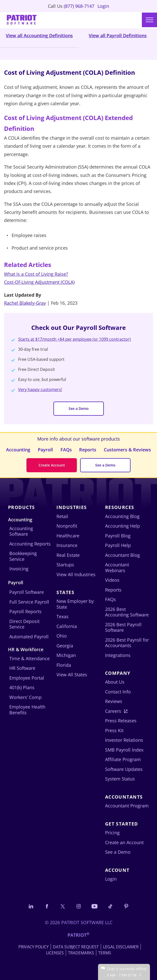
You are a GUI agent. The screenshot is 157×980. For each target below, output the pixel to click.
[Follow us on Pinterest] (126, 906)
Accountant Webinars (117, 567)
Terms (105, 953)
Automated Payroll (29, 637)
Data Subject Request (76, 947)
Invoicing (19, 569)
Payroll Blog (118, 536)
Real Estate (68, 555)
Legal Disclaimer (121, 947)
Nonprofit (67, 526)
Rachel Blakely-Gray (25, 303)
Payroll (45, 450)
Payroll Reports (25, 611)
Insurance (67, 545)
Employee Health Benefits (27, 710)
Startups (65, 565)
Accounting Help (122, 526)
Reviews (114, 701)
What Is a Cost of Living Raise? (36, 274)
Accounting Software (21, 531)
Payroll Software (27, 592)
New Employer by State (75, 604)
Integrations (118, 655)
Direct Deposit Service (24, 624)
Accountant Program (127, 806)
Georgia (65, 646)
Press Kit (114, 730)
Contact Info (118, 692)
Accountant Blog (122, 555)
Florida (64, 665)
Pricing (112, 833)
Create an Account (124, 842)
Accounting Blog (122, 516)
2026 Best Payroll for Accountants (127, 643)
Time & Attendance (29, 658)
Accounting (18, 450)
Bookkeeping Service (23, 556)
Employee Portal (27, 678)
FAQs (66, 450)
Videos (112, 580)
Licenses (55, 953)
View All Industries (76, 574)
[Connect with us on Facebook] (47, 906)
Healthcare (68, 536)
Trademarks (81, 953)
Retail (62, 516)
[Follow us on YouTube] (95, 906)
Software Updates (124, 769)
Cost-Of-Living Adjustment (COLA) (39, 282)
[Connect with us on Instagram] (79, 906)
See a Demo (79, 408)
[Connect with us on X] (63, 906)
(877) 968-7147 (79, 6)
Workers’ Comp (25, 697)
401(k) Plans (22, 687)
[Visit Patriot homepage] (22, 20)
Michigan (66, 655)
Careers (113, 711)
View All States (72, 675)
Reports (88, 450)
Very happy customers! (40, 389)
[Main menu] (149, 20)
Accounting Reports (30, 544)
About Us (115, 682)
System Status (120, 779)
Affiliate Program (123, 759)
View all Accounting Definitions (39, 35)
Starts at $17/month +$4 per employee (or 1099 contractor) (74, 339)
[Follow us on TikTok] (110, 906)
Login (103, 6)
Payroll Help (118, 545)
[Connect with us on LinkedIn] (31, 906)
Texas (62, 616)
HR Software (22, 668)
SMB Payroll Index (124, 750)
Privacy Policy (34, 947)
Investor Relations (124, 740)
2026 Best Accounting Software (127, 612)
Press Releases (121, 721)
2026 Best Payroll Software (123, 627)
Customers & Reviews (127, 450)
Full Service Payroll (29, 602)
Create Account (52, 465)
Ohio (62, 636)
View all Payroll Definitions (118, 35)
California (67, 626)
